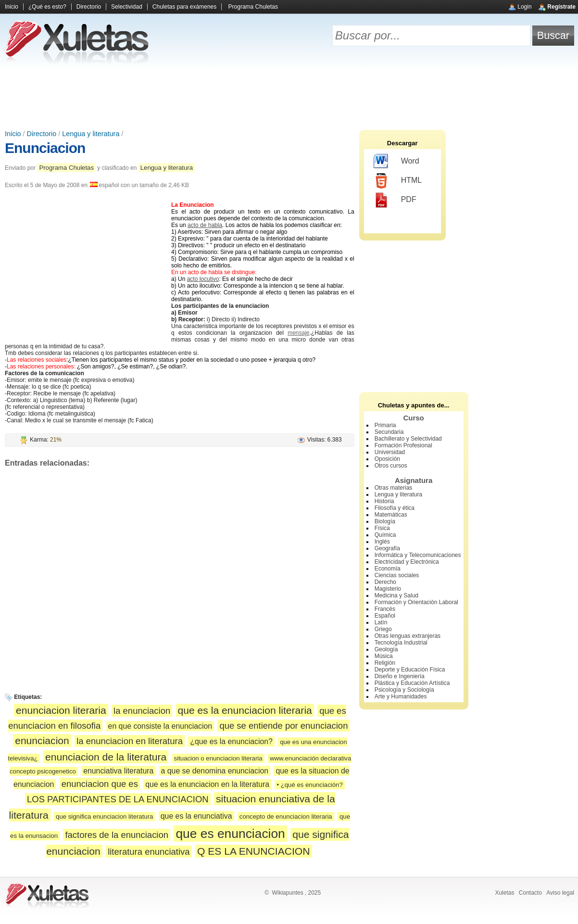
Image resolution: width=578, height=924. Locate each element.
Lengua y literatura (91, 134)
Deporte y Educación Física (410, 670)
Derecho (385, 582)
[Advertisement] (289, 96)
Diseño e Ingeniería (400, 676)
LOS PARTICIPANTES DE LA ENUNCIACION (118, 799)
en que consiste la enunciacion (160, 726)
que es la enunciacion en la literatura (207, 784)
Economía (388, 569)
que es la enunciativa (196, 816)
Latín (381, 622)
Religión (385, 663)
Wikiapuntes (287, 893)
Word (396, 162)
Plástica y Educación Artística (412, 683)
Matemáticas (391, 515)
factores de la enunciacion (117, 835)
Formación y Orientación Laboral (416, 602)
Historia (384, 501)
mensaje (298, 333)
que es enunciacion (230, 834)
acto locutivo (203, 279)
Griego (383, 629)
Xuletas (504, 893)
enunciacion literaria (61, 710)
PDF (395, 200)
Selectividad (127, 7)
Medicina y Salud (396, 595)
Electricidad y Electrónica (407, 562)
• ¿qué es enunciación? (309, 785)
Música (384, 656)
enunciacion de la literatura (106, 757)
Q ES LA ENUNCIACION (254, 851)
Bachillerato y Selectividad (408, 439)
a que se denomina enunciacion (215, 771)
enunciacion (42, 740)
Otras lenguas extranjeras (408, 636)
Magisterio (388, 589)
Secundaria (389, 432)
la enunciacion (142, 711)
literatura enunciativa (149, 852)
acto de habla (205, 225)
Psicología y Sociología (404, 690)
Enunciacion (45, 148)
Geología (386, 649)
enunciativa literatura (118, 771)
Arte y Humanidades (401, 696)
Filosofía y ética (395, 508)
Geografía (387, 548)
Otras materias (394, 488)
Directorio (89, 7)
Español (385, 616)
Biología (385, 521)
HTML (398, 181)
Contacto (530, 893)
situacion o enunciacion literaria (218, 758)
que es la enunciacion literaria (245, 710)
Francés (385, 609)
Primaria (385, 425)
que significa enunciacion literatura (104, 816)
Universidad (390, 452)
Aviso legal (560, 893)
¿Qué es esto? (47, 7)
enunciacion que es (100, 784)
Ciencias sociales (397, 575)
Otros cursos (391, 466)
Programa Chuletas (253, 7)
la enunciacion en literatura (130, 741)
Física (382, 528)
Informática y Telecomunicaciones (418, 555)
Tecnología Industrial (401, 643)
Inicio (12, 7)
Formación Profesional (403, 445)
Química (385, 535)
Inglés (382, 542)
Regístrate (561, 7)
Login (524, 7)
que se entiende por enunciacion (283, 726)
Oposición (387, 459)
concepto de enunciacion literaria (286, 816)
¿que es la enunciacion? (231, 741)
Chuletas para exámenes (184, 7)
